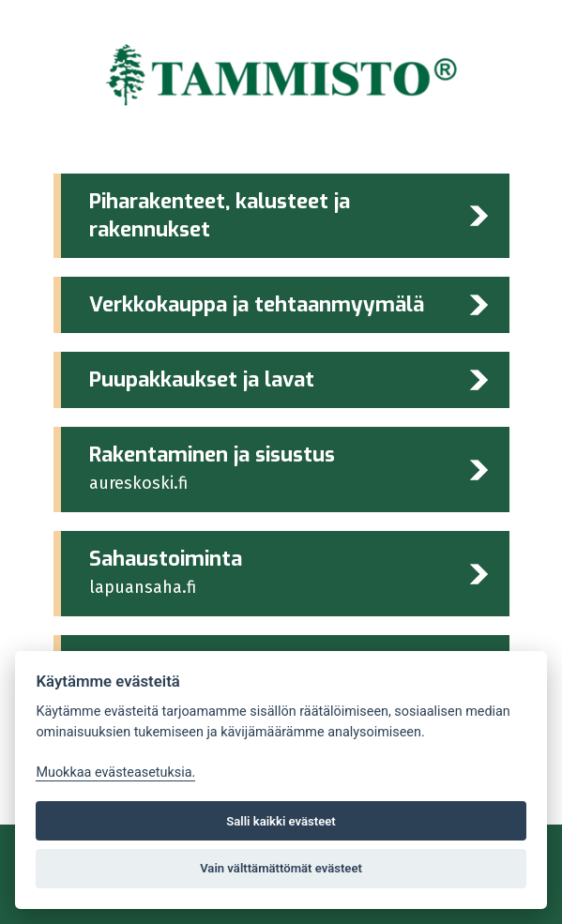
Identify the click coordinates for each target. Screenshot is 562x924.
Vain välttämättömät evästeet (281, 868)
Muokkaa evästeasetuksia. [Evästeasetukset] (115, 773)
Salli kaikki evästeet (281, 821)
